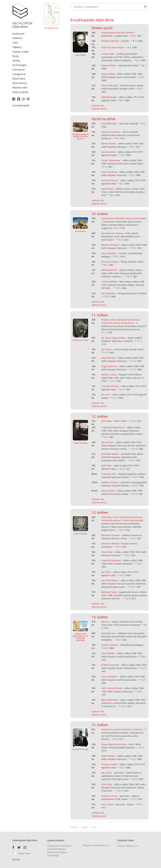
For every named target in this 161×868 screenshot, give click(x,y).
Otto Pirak (107, 784)
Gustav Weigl (108, 74)
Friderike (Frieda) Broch (113, 427)
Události (17, 38)
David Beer (107, 421)
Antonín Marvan (110, 180)
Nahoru (74, 827)
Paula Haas (107, 552)
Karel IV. (105, 622)
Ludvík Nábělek (109, 282)
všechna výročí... (100, 109)
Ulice (15, 43)
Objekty (17, 47)
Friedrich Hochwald (111, 560)
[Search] (110, 7)
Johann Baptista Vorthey (114, 744)
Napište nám (20, 87)
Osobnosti (18, 34)
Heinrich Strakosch (111, 132)
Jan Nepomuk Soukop (112, 233)
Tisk (94, 827)
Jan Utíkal (106, 349)
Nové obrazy (20, 83)
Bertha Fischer (109, 143)
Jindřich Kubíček (109, 645)
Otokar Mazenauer (111, 160)
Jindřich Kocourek (110, 665)
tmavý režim (24, 853)
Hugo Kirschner (109, 366)
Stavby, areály (21, 52)
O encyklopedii (21, 105)
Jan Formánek (108, 152)
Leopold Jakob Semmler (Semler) (118, 33)
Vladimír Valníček (110, 41)
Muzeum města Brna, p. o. (96, 845)
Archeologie (19, 65)
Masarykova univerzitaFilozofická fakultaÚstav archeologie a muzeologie (59, 851)
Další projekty (20, 92)
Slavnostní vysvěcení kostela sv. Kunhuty (122, 729)
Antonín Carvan (109, 796)
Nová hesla (19, 79)
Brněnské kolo (51, 28)
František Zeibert (110, 454)
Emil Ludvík (107, 804)
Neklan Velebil (108, 65)
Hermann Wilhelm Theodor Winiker (119, 544)
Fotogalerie (19, 74)
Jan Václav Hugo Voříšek (113, 338)
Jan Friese (106, 572)
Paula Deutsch (109, 358)
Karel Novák (107, 189)
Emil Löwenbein (109, 677)
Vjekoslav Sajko (109, 592)
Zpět (85, 827)
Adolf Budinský (109, 97)
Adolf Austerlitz (109, 270)
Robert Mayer (108, 756)
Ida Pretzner (108, 442)
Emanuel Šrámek (110, 262)
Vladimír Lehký (109, 375)
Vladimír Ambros (110, 482)
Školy (15, 56)
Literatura (18, 70)
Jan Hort (106, 395)
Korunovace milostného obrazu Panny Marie (124, 218)
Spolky (16, 61)
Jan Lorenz (107, 773)
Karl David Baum (110, 580)
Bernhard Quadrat (111, 535)
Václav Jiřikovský (110, 85)
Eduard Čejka (108, 491)
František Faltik (109, 123)
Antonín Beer (108, 54)
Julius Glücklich (109, 253)
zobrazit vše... (98, 106)
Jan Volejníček (108, 293)
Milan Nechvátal (110, 700)
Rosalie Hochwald (110, 245)
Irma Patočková (109, 172)
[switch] (14, 853)
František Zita (108, 474)
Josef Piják (106, 466)
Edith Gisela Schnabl (112, 688)
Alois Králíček (108, 653)
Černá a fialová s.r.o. (128, 846)
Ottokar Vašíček (109, 764)
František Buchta (110, 386)
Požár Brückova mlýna (113, 47)
